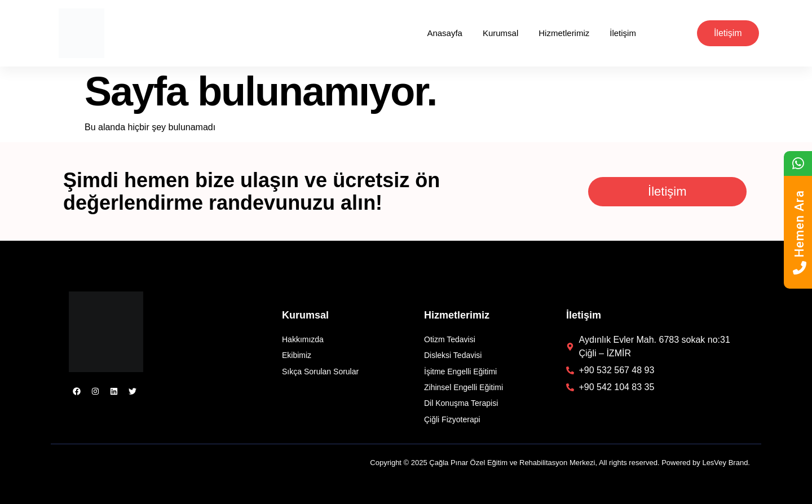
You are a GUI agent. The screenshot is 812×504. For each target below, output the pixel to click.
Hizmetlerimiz (564, 33)
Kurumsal (500, 33)
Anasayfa (445, 33)
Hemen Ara (799, 232)
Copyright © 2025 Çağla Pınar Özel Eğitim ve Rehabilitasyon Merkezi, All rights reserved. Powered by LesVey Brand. (560, 463)
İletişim (623, 33)
